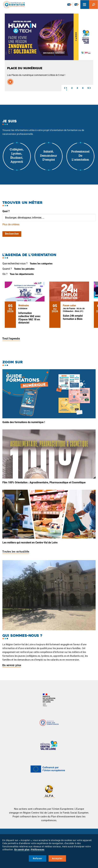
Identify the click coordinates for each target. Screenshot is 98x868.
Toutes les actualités (16, 552)
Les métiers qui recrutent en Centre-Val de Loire (30, 543)
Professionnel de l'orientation (80, 156)
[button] (65, 88)
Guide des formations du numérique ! (24, 422)
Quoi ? (6, 211)
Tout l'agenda (11, 339)
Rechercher (12, 234)
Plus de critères (11, 224)
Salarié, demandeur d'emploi (49, 156)
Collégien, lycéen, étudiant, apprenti (17, 156)
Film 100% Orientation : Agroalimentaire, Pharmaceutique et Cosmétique (44, 482)
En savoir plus (12, 665)
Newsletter (70, 4)
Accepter (57, 858)
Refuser (38, 858)
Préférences (38, 850)
